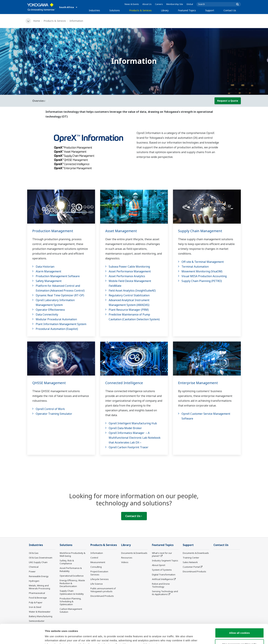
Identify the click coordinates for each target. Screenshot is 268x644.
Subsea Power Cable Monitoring (129, 267)
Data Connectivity (47, 314)
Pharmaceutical (37, 593)
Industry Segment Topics (165, 561)
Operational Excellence (72, 576)
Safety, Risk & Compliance (67, 562)
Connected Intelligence (124, 383)
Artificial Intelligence (162, 579)
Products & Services (140, 10)
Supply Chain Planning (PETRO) (202, 281)
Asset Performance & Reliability (71, 569)
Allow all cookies (240, 614)
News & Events (132, 4)
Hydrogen (34, 581)
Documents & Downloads (134, 553)
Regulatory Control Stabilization (129, 295)
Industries (94, 10)
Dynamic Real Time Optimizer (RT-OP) (60, 295)
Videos (125, 562)
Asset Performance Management (130, 271)
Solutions (115, 10)
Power (32, 571)
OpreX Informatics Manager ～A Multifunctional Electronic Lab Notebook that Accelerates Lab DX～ (135, 438)
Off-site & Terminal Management (203, 262)
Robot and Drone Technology (161, 585)
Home (37, 21)
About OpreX (159, 565)
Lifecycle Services (100, 579)
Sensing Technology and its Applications (165, 593)
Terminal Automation (195, 267)
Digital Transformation (164, 575)
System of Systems (162, 570)
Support (210, 10)
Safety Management (49, 281)
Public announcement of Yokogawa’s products (103, 590)
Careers (159, 4)
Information (97, 553)
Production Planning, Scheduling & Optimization (71, 601)
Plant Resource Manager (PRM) (129, 310)
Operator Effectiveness (50, 310)
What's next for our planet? (162, 554)
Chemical (34, 567)
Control (94, 558)
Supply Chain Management (200, 231)
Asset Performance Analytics (127, 276)
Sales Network (190, 562)
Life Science (97, 584)
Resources (127, 558)
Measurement (98, 562)
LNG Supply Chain (38, 562)
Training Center (191, 558)
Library (165, 10)
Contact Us (230, 10)
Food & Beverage (38, 598)
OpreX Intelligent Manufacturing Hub (133, 423)
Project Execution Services (99, 573)
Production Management (53, 231)
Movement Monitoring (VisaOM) (202, 271)
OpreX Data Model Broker (125, 428)
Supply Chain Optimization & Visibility (72, 592)
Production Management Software (58, 276)
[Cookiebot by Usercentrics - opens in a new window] (22, 637)
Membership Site (175, 4)
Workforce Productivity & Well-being (72, 554)
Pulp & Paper (36, 602)
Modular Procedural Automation (56, 319)
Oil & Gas (34, 553)
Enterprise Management (198, 383)
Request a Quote (228, 101)
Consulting (96, 567)
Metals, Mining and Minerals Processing (39, 587)
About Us (147, 4)
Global (190, 4)
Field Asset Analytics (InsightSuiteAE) (132, 291)
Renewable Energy (39, 576)
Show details (179, 637)
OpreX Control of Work (50, 409)
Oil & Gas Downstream (41, 558)
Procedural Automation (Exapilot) (57, 329)
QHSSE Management (49, 383)
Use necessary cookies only (239, 626)
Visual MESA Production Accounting (204, 276)
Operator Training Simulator (54, 414)
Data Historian (45, 267)
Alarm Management (48, 271)
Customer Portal (191, 567)
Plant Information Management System (61, 324)
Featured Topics (187, 10)
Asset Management (121, 231)
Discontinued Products (102, 596)
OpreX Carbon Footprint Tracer (129, 447)
